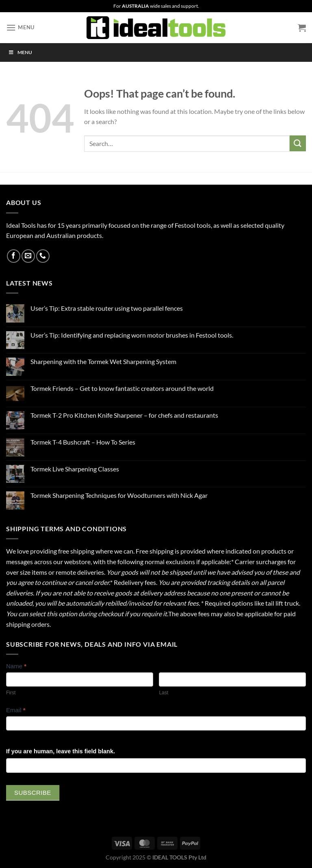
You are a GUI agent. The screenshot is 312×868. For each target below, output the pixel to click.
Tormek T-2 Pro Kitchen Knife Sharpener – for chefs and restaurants (124, 415)
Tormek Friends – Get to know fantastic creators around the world (122, 388)
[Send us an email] (28, 256)
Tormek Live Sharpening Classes (75, 469)
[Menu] (20, 27)
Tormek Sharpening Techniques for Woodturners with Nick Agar (119, 495)
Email (16, 710)
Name (16, 666)
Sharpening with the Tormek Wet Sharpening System (103, 361)
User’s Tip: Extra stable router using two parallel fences (107, 308)
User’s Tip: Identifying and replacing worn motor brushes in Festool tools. (132, 335)
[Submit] (298, 143)
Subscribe (33, 793)
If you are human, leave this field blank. (61, 751)
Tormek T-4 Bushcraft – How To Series (83, 442)
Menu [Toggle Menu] (20, 52)
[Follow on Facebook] (14, 256)
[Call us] (43, 256)
